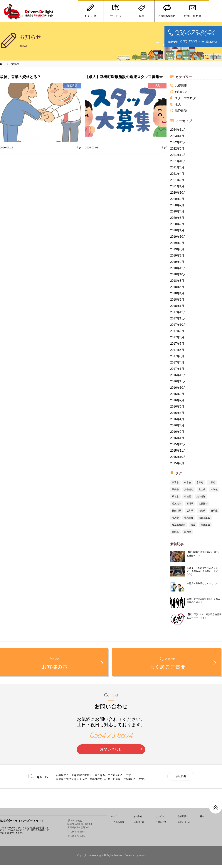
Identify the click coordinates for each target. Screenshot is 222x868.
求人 (178, 108)
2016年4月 (177, 422)
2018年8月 (177, 284)
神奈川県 (176, 514)
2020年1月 (177, 234)
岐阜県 (175, 500)
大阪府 (212, 486)
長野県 (175, 535)
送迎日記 (181, 114)
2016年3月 (177, 429)
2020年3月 (177, 221)
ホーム (114, 820)
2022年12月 (178, 146)
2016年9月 (177, 397)
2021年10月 (178, 164)
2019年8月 (177, 246)
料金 (202, 820)
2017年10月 (178, 328)
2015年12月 (178, 448)
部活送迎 (205, 528)
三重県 (175, 486)
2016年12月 (178, 378)
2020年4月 (177, 215)
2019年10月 (178, 240)
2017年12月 (178, 315)
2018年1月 (177, 309)
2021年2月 (177, 183)
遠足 (193, 528)
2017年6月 (177, 353)
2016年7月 (177, 404)
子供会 (175, 493)
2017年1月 (177, 372)
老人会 (175, 521)
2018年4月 (177, 297)
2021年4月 (177, 177)
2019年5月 (177, 259)
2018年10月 (178, 278)
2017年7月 (177, 347)
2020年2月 (177, 227)
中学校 (188, 486)
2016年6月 (177, 410)
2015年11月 (178, 454)
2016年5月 (177, 416)
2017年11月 (178, 322)
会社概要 (181, 780)
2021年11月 (178, 158)
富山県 (202, 493)
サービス (160, 820)
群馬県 (214, 514)
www (142, 859)
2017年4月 (177, 366)
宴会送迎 (189, 493)
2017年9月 (177, 334)
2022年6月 (177, 152)
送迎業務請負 (179, 528)
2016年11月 (178, 385)
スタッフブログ (185, 102)
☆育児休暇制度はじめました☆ (202, 587)
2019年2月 (177, 265)
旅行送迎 (201, 500)
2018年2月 (177, 303)
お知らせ (181, 95)
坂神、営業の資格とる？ (20, 80)
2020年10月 (178, 196)
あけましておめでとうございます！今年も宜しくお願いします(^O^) (202, 574)
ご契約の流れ (162, 826)
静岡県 (188, 535)
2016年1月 (177, 441)
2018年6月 (177, 290)
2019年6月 (177, 253)
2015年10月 (178, 460)
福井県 (190, 514)
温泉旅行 (176, 507)
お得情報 (181, 89)
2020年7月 (177, 208)
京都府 (200, 486)
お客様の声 (139, 826)
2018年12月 (178, 271)
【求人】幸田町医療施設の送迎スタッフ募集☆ (124, 80)
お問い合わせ (122, 753)
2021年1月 (177, 190)
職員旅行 (189, 521)
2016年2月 (177, 435)
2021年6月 (177, 171)
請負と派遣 (204, 521)
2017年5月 (177, 360)
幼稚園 (188, 500)
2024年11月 (178, 133)
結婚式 (202, 514)
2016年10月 (178, 391)
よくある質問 (118, 826)
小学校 (214, 493)
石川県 (190, 507)
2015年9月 (177, 466)
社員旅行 (203, 507)
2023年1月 (177, 139)
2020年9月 (177, 202)
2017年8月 (177, 341)
